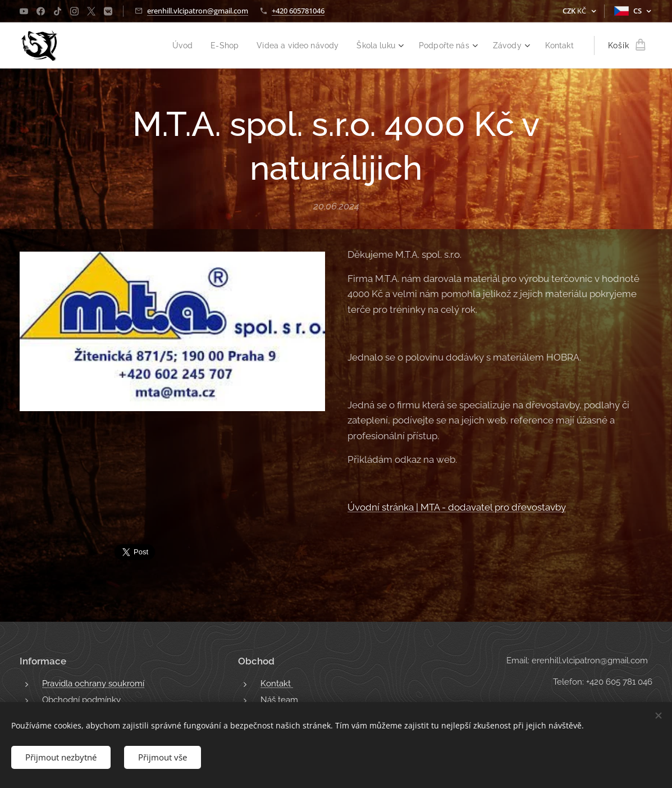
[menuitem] (166, 45)
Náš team (279, 700)
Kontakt (277, 684)
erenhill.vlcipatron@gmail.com (198, 11)
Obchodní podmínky (81, 700)
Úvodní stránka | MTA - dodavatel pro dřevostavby (457, 507)
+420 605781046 (298, 11)
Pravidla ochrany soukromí (93, 684)
